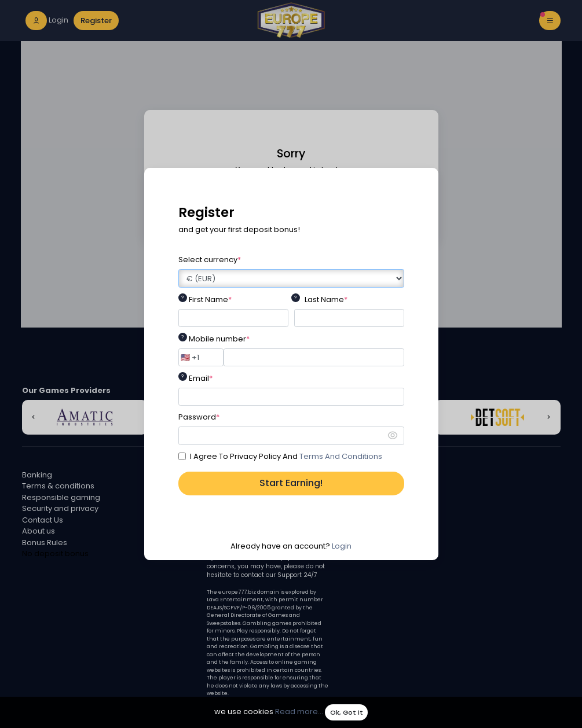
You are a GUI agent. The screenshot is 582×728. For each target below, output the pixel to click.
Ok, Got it (347, 712)
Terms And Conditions (341, 456)
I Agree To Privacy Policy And (286, 456)
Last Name (326, 299)
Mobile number (219, 339)
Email (201, 378)
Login (342, 546)
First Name (210, 299)
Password (199, 417)
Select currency (210, 260)
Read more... (299, 712)
